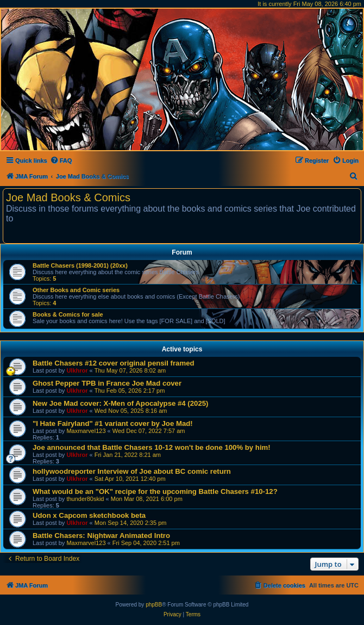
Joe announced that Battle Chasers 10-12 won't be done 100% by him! (152, 447)
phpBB (154, 605)
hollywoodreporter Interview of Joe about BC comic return (132, 471)
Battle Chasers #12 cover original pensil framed (114, 363)
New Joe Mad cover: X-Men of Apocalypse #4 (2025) (120, 403)
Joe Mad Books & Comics (68, 197)
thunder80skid (85, 499)
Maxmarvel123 (86, 431)
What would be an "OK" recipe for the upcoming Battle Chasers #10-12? (155, 491)
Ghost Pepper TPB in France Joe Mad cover (107, 383)
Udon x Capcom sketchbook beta (89, 515)
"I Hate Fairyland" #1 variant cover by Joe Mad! (113, 423)
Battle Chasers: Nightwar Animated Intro (101, 536)
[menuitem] (61, 160)
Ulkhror (77, 370)
